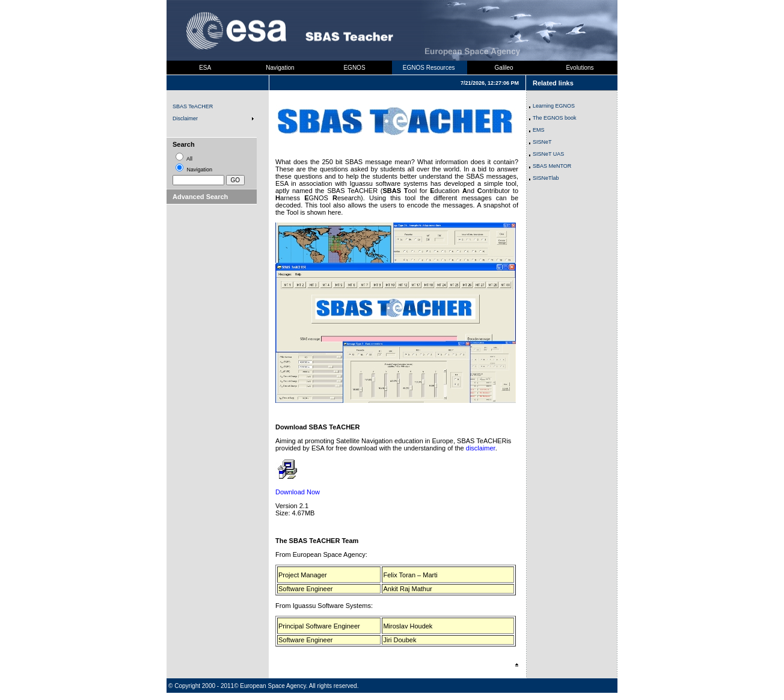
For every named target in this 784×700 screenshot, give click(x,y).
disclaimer (481, 448)
